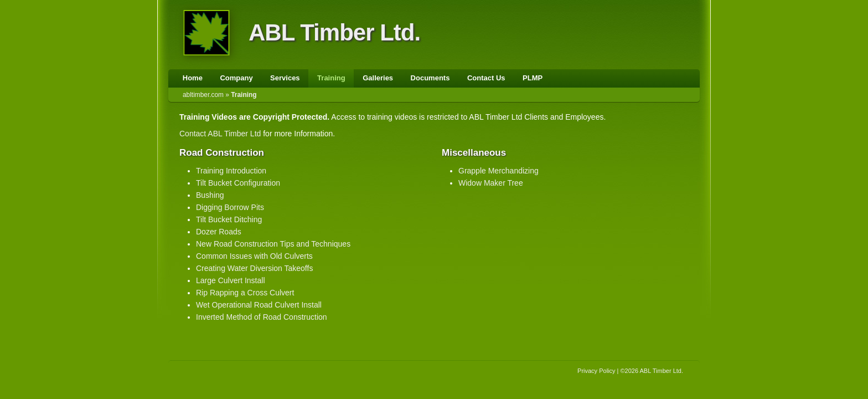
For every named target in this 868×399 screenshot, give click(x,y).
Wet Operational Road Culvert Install (259, 305)
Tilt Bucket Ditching (229, 219)
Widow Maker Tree (491, 183)
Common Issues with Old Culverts (254, 256)
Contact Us (486, 78)
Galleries (378, 78)
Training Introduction (231, 171)
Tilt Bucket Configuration (238, 183)
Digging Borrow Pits (230, 207)
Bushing (210, 195)
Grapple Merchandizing (498, 171)
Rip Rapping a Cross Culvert (245, 293)
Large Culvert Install (231, 280)
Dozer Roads (219, 232)
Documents (430, 78)
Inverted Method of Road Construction (262, 317)
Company (236, 78)
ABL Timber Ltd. (334, 32)
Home (193, 78)
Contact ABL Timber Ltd (220, 134)
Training (331, 78)
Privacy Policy (596, 371)
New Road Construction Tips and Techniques (273, 244)
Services (285, 78)
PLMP (533, 78)
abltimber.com (203, 95)
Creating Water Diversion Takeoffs (254, 268)
